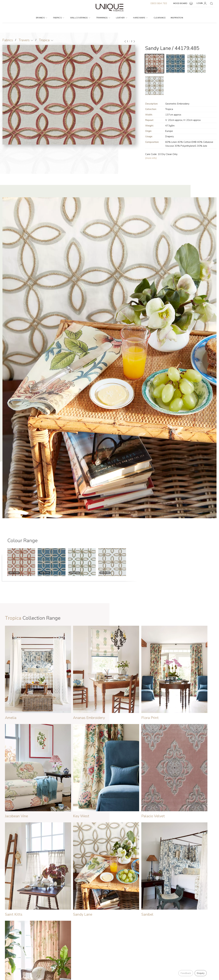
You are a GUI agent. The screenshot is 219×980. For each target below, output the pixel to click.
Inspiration (177, 18)
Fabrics (59, 18)
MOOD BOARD (183, 4)
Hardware (140, 18)
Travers (24, 40)
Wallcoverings (80, 18)
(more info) (151, 158)
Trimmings (103, 18)
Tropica (44, 40)
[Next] (134, 41)
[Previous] (125, 41)
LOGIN (202, 3)
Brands (42, 18)
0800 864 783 (159, 3)
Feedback (186, 973)
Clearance (160, 18)
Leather (122, 18)
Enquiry (201, 973)
